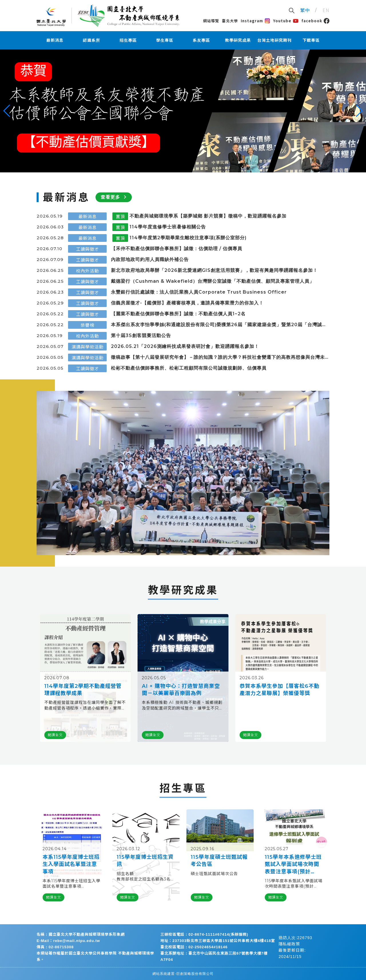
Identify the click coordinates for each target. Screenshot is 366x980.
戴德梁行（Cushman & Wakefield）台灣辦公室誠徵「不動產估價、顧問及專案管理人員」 (213, 281)
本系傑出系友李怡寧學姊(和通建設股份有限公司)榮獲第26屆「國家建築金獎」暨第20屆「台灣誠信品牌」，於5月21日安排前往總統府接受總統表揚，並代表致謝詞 (219, 325)
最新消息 (55, 40)
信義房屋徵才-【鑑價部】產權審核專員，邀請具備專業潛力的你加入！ (187, 303)
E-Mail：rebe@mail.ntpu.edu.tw (68, 941)
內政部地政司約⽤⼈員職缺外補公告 (150, 259)
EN (326, 10)
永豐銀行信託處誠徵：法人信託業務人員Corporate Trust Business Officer (199, 292)
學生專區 (165, 40)
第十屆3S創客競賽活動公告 (141, 335)
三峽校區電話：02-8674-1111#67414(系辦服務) (204, 934)
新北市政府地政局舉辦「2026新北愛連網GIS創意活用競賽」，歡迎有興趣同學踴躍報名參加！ (214, 270)
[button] (7, 111)
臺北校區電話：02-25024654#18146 (194, 947)
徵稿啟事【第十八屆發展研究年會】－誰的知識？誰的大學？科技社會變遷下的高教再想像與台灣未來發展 (218, 357)
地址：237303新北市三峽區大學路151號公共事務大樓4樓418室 (218, 941)
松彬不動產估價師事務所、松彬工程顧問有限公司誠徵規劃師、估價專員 (189, 368)
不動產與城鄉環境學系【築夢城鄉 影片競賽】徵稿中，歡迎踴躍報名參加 (208, 216)
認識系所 (91, 40)
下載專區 (311, 40)
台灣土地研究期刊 (274, 40)
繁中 (305, 10)
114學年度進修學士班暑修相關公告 (168, 227)
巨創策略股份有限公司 (195, 974)
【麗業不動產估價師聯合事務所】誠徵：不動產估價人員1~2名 (178, 314)
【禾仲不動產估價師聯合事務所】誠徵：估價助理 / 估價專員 (177, 249)
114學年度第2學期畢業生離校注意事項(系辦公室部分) (188, 238)
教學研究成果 (238, 40)
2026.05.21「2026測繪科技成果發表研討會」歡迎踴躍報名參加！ (185, 346)
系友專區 (201, 40)
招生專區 (128, 40)
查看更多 (115, 197)
